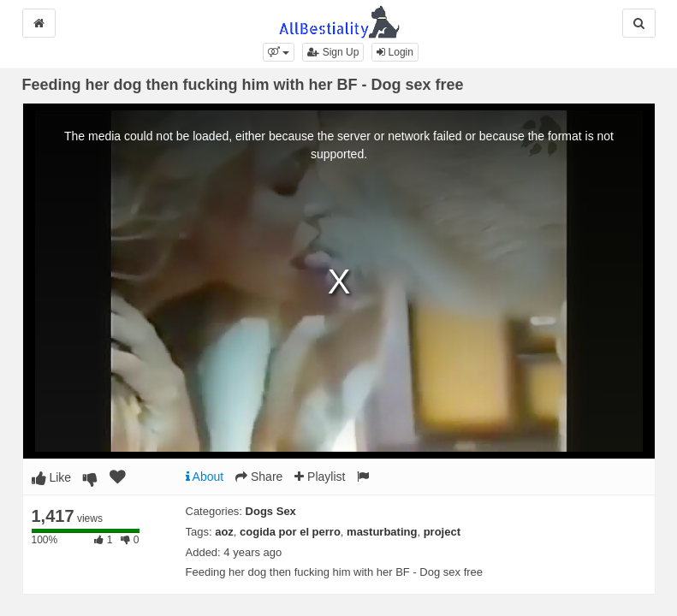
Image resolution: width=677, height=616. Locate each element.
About (205, 477)
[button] (279, 52)
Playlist (320, 477)
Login (395, 52)
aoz (224, 532)
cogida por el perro (290, 532)
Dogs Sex (271, 511)
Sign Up (333, 52)
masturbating (382, 532)
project (442, 532)
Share (259, 477)
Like (52, 477)
